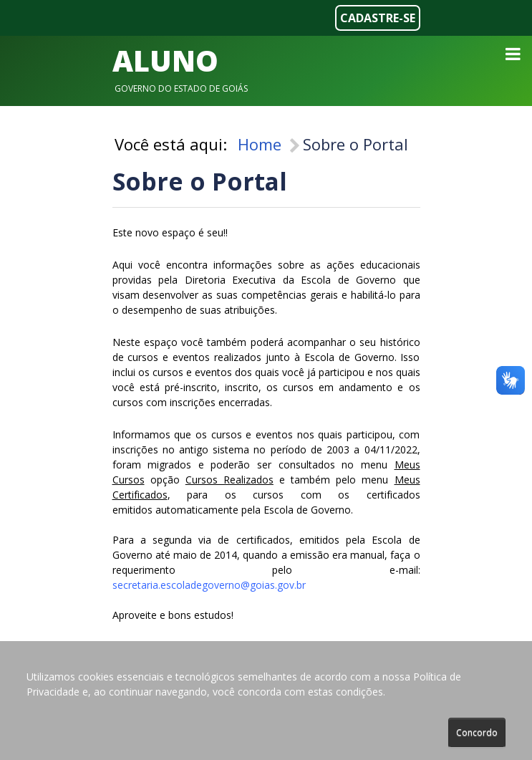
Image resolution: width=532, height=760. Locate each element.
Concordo (477, 732)
